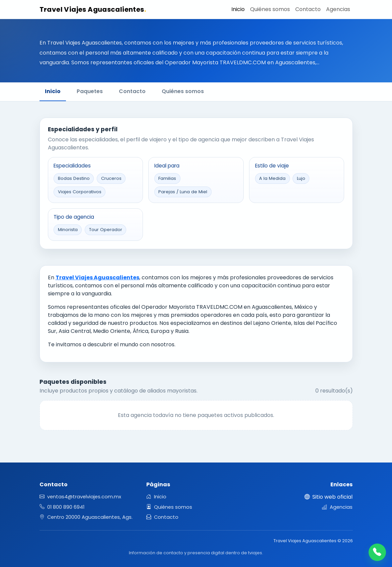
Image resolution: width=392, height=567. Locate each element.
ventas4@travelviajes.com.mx (80, 497)
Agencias (338, 9)
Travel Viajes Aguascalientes (93, 9)
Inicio (238, 9)
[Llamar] (377, 552)
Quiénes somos (270, 9)
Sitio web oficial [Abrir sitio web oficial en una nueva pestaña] (328, 497)
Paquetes (90, 91)
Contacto (308, 9)
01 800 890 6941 (62, 507)
